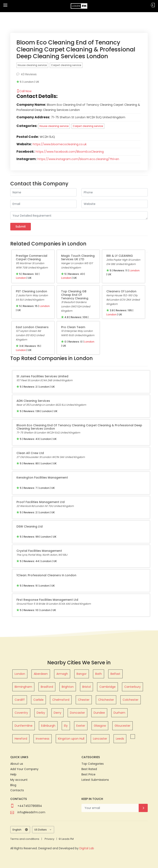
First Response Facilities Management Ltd (47, 600)
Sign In (153, 5)
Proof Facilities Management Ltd (41, 502)
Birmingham (23, 687)
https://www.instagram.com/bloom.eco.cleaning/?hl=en (78, 159)
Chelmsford (61, 700)
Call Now (24, 91)
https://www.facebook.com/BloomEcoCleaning (70, 152)
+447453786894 (30, 806)
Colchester (131, 700)
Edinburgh (48, 726)
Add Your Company (24, 769)
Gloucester (123, 726)
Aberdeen (41, 674)
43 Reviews (27, 74)
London (21, 278)
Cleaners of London (121, 291)
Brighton (68, 687)
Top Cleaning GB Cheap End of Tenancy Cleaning (75, 295)
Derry (58, 713)
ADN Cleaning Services (33, 401)
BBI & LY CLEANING (120, 256)
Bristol (87, 687)
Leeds (120, 739)
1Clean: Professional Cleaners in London (46, 575)
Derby (41, 713)
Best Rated (89, 769)
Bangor (82, 674)
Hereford (21, 739)
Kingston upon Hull (71, 739)
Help (13, 774)
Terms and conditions (25, 839)
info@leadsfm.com (31, 812)
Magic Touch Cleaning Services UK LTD (78, 257)
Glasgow (100, 726)
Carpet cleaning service (66, 65)
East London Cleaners (32, 327)
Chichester (106, 700)
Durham (119, 713)
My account (19, 780)
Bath (99, 674)
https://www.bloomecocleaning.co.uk (60, 144)
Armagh (62, 674)
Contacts (17, 790)
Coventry (21, 713)
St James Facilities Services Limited (42, 376)
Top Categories (93, 764)
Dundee (99, 713)
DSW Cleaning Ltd (30, 526)
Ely (66, 726)
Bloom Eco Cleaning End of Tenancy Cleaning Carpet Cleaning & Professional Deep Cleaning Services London (79, 427)
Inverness (43, 739)
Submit (21, 227)
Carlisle (38, 700)
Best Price (88, 774)
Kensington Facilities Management (42, 478)
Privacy (49, 839)
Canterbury (132, 687)
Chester (84, 700)
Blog (13, 785)
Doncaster (77, 713)
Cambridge (107, 687)
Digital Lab (87, 848)
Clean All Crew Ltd (30, 453)
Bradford (47, 687)
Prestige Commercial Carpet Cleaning (32, 257)
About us (17, 764)
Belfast (115, 674)
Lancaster (100, 739)
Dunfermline (24, 726)
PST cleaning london (31, 291)
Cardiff (20, 700)
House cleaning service (32, 65)
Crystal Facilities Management (39, 551)
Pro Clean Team (73, 327)
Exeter (81, 726)
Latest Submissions (95, 780)
